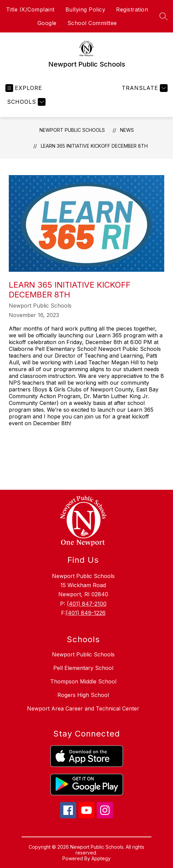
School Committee (92, 23)
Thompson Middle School (83, 681)
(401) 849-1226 (86, 613)
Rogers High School (83, 695)
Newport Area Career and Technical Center (83, 708)
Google (47, 23)
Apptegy (101, 858)
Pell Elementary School (83, 668)
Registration (132, 9)
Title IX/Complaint (30, 9)
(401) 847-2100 (87, 604)
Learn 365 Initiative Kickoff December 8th (94, 146)
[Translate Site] (144, 88)
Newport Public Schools (72, 130)
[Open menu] (24, 88)
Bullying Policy (85, 9)
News (127, 130)
